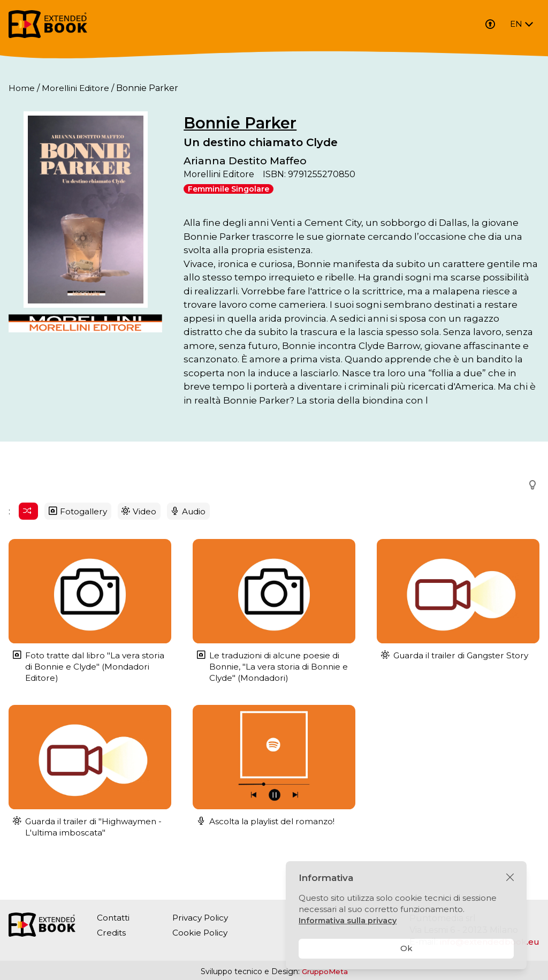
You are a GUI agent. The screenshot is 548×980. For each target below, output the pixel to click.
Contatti (114, 918)
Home (22, 88)
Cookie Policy (203, 933)
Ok (406, 948)
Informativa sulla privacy (349, 920)
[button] (529, 499)
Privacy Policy (204, 918)
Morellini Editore (77, 88)
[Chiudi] (510, 878)
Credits (112, 933)
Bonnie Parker (263, 123)
